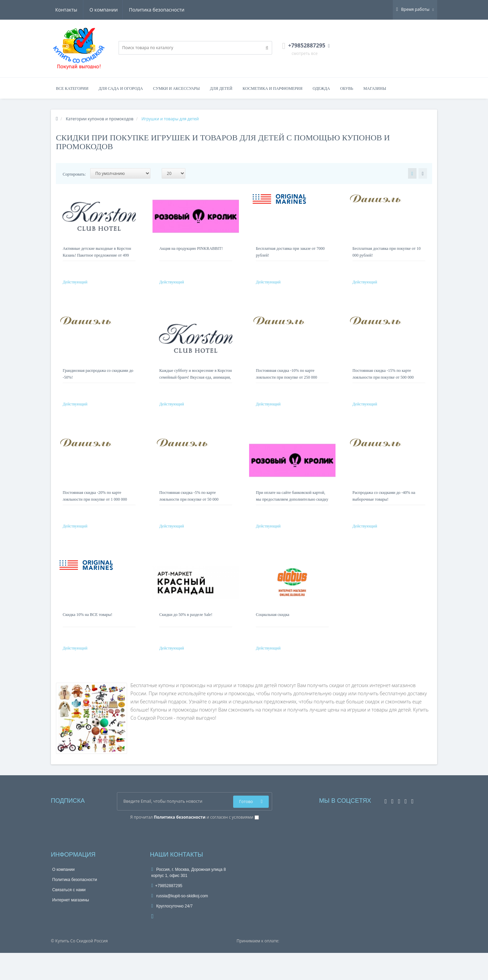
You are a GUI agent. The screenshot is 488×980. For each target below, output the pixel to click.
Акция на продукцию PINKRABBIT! (191, 248)
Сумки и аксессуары (177, 88)
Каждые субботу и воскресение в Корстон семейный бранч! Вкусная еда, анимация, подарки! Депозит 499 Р (196, 384)
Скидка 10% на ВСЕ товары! (87, 635)
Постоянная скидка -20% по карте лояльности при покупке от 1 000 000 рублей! (95, 513)
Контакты (175, 10)
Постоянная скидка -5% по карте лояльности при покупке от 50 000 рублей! (189, 513)
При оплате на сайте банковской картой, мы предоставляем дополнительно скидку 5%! (292, 513)
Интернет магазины (71, 927)
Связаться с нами (69, 917)
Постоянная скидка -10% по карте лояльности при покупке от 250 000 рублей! (287, 384)
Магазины (375, 88)
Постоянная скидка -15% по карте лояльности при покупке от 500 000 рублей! (383, 384)
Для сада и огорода (121, 88)
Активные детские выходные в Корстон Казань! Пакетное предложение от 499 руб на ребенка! (97, 255)
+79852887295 (167, 913)
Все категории (72, 88)
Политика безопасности (124, 10)
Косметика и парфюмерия (273, 88)
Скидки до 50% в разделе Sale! (186, 635)
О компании (69, 10)
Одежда (321, 88)
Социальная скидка (273, 635)
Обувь (347, 88)
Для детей (221, 88)
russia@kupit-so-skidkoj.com (180, 923)
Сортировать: (74, 174)
